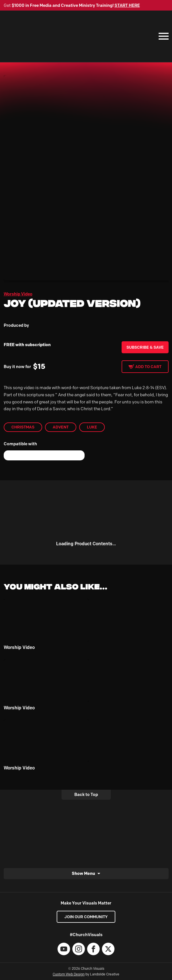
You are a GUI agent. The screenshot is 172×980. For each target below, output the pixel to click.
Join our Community (86, 917)
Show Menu (83, 873)
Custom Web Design (69, 974)
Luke (92, 427)
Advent (61, 427)
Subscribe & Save (145, 347)
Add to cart (148, 367)
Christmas (23, 427)
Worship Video (18, 294)
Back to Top (86, 795)
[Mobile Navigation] (162, 36)
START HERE (127, 5)
